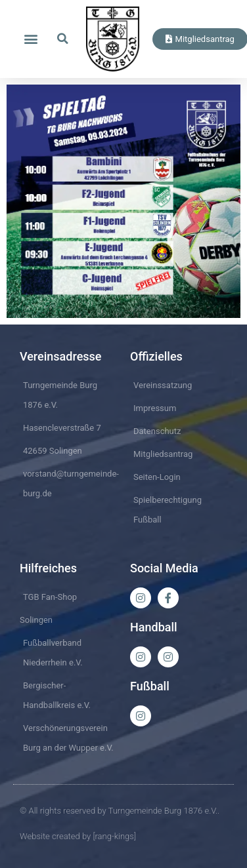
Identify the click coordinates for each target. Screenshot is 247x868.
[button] (31, 39)
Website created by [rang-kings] (78, 836)
